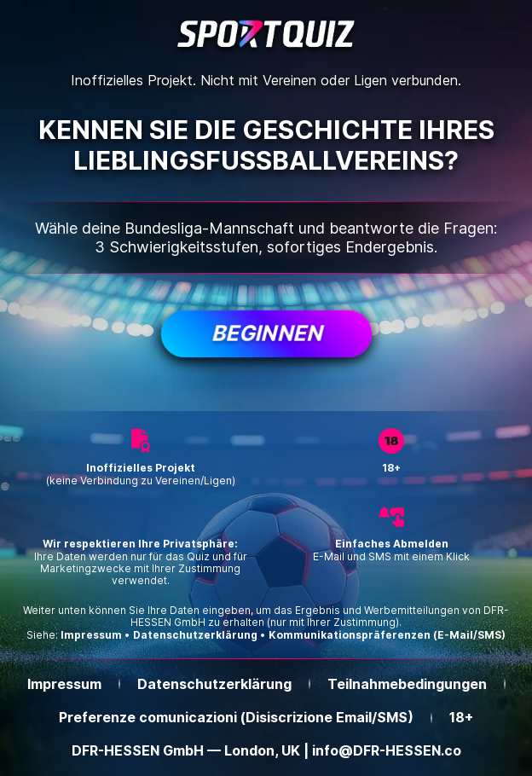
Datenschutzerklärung (195, 635)
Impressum (91, 635)
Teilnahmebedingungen (407, 684)
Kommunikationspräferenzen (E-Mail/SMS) (387, 635)
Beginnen (266, 333)
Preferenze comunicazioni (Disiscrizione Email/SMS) (236, 718)
